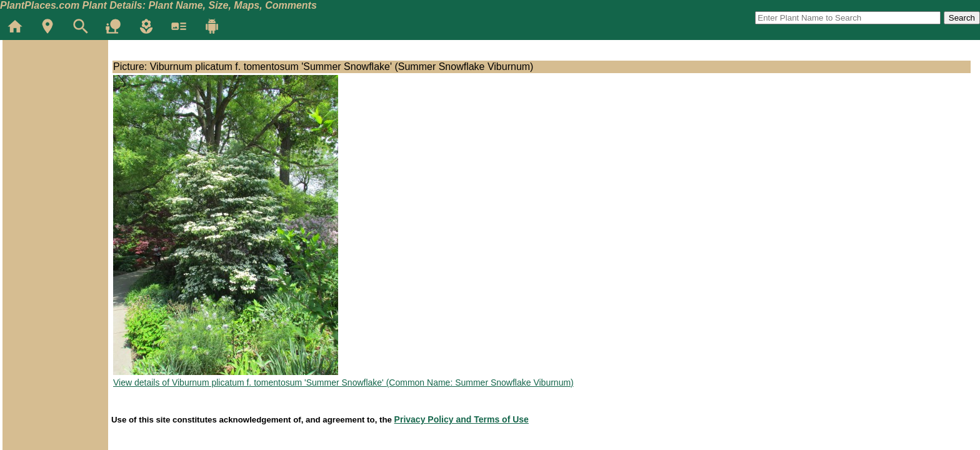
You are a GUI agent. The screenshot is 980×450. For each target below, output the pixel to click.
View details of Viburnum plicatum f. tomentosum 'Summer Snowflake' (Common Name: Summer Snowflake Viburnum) (343, 382)
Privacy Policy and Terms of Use (462, 419)
